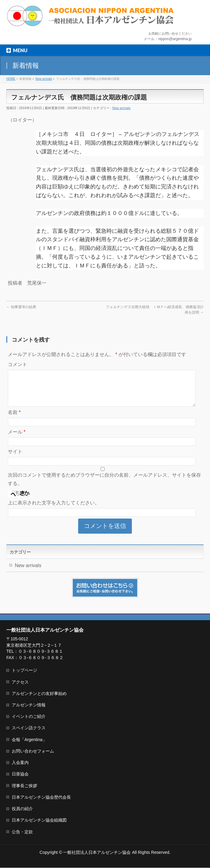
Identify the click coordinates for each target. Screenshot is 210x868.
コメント (17, 364)
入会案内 (20, 763)
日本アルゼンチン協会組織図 (39, 820)
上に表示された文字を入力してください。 (54, 510)
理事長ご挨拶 (24, 786)
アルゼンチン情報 (29, 705)
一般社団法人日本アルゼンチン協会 (97, 853)
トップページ (24, 671)
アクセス (20, 682)
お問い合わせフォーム (33, 751)
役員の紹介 (22, 809)
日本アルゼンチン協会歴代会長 (41, 797)
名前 (14, 420)
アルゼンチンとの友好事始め (39, 694)
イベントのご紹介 (29, 717)
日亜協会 (20, 774)
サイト (15, 459)
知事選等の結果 (21, 307)
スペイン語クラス (29, 728)
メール (17, 439)
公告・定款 (22, 832)
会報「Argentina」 (29, 740)
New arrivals (121, 108)
